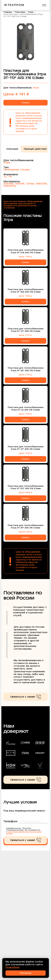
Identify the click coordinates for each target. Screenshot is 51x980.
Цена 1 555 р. (26, 453)
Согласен (26, 973)
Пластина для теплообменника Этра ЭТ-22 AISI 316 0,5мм (26, 409)
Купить (26, 103)
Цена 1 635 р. (26, 414)
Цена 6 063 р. (26, 532)
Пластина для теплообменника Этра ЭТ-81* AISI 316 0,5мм (26, 526)
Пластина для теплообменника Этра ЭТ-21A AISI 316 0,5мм (26, 251)
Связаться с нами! (26, 697)
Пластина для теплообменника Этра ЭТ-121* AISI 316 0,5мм (26, 487)
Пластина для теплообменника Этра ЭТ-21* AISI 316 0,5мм (26, 448)
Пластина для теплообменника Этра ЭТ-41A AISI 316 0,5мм (26, 291)
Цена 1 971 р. (26, 335)
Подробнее (13, 967)
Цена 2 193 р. (26, 375)
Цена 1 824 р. (26, 296)
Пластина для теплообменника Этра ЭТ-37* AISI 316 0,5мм (26, 330)
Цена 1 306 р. (26, 257)
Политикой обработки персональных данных (24, 833)
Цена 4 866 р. (26, 493)
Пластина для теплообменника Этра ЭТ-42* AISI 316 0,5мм (26, 369)
